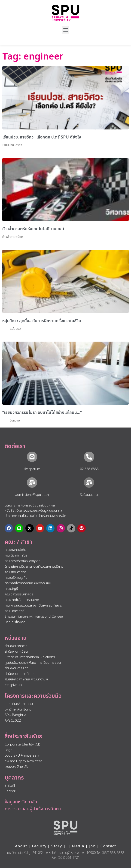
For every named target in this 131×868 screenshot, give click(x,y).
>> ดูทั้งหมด (13, 685)
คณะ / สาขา (18, 542)
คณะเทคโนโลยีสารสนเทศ (22, 600)
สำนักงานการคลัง (17, 668)
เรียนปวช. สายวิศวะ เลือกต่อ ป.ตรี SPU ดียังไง (42, 137)
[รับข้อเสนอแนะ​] (89, 483)
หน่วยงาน (16, 638)
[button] (65, 30)
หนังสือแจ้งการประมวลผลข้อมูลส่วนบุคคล (34, 511)
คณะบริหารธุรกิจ (16, 578)
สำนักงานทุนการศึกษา (19, 674)
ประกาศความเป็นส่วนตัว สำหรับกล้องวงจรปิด (35, 516)
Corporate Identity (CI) (22, 744)
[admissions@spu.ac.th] (32, 483)
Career (10, 791)
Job (92, 846)
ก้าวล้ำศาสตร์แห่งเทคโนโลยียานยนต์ (33, 229)
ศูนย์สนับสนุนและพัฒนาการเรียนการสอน (33, 663)
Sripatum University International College (34, 617)
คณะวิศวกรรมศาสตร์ (19, 594)
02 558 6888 (89, 469)
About (21, 846)
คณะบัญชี (11, 589)
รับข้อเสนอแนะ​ (89, 495)
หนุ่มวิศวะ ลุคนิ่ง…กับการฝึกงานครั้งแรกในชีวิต (42, 321)
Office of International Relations (30, 657)
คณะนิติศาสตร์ (15, 611)
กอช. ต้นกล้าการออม (19, 704)
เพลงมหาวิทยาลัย (17, 767)
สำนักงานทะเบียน (16, 652)
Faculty (39, 846)
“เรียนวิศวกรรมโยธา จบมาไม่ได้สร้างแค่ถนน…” (42, 413)
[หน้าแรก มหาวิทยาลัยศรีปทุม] (66, 828)
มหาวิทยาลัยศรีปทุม (18, 709)
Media (79, 846)
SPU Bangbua (15, 715)
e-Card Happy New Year (23, 761)
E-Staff (10, 786)
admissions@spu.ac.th (32, 495)
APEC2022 (13, 721)
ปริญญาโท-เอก (15, 622)
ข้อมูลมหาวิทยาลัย (21, 802)
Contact (108, 846)
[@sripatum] (32, 457)
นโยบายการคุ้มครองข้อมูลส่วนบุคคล (30, 505)
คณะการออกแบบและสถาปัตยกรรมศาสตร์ (33, 605)
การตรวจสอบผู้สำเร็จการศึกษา (33, 809)
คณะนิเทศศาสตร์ (16, 555)
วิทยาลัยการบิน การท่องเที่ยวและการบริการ (34, 567)
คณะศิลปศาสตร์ (16, 572)
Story (57, 846)
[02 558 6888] (89, 457)
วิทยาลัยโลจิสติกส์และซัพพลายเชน (28, 583)
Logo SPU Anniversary (22, 756)
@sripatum (32, 469)
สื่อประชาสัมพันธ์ (23, 737)
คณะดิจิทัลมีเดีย (15, 550)
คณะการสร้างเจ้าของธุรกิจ (23, 561)
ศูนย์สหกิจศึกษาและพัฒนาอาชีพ (26, 679)
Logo (9, 750)
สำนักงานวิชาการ (16, 646)
